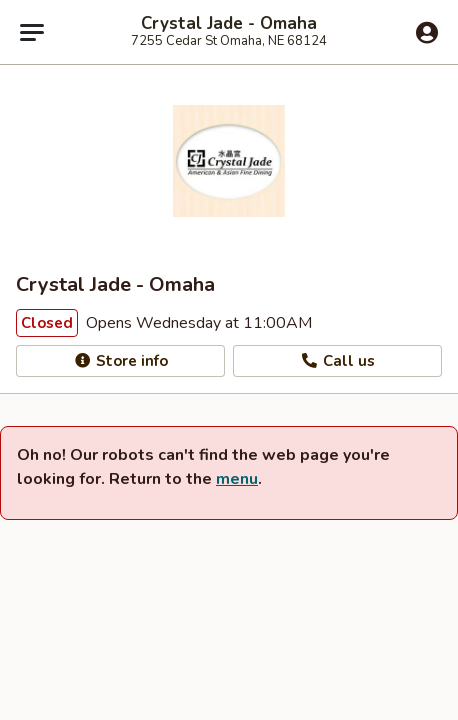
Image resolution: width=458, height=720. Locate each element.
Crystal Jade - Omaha (229, 24)
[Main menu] (32, 32)
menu (237, 479)
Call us (337, 361)
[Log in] (427, 33)
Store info (120, 361)
